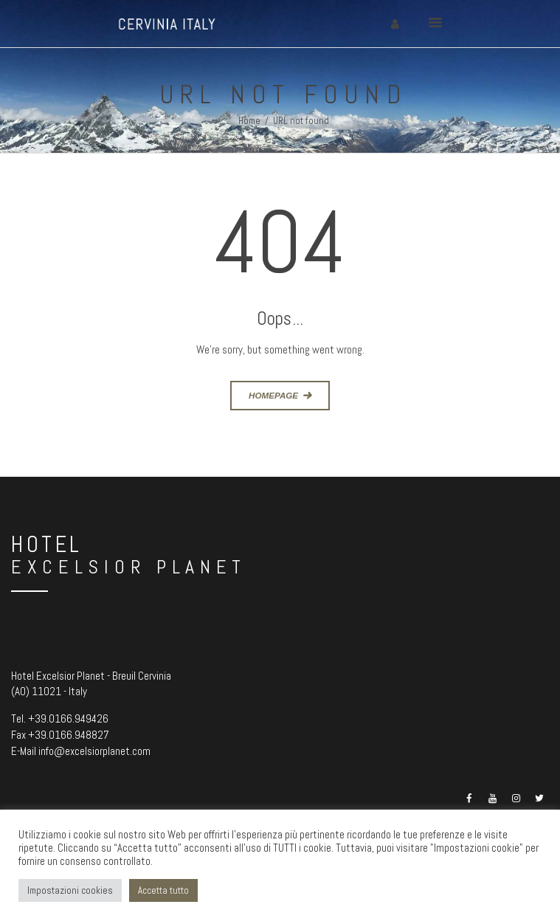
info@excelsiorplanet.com (94, 751)
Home (249, 121)
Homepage (273, 395)
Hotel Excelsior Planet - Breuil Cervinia (91, 676)
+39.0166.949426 (68, 718)
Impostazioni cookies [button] (70, 890)
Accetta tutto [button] (163, 890)
